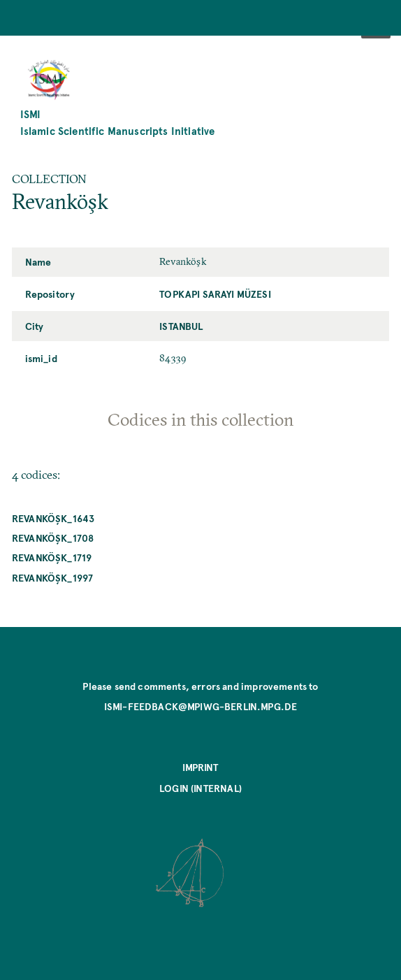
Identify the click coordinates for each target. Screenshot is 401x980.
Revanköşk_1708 (53, 538)
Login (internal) (200, 788)
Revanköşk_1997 (52, 577)
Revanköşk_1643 (53, 518)
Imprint (200, 767)
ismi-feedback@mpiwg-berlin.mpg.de (201, 706)
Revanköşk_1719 (52, 557)
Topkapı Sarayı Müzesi (215, 294)
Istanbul (181, 326)
